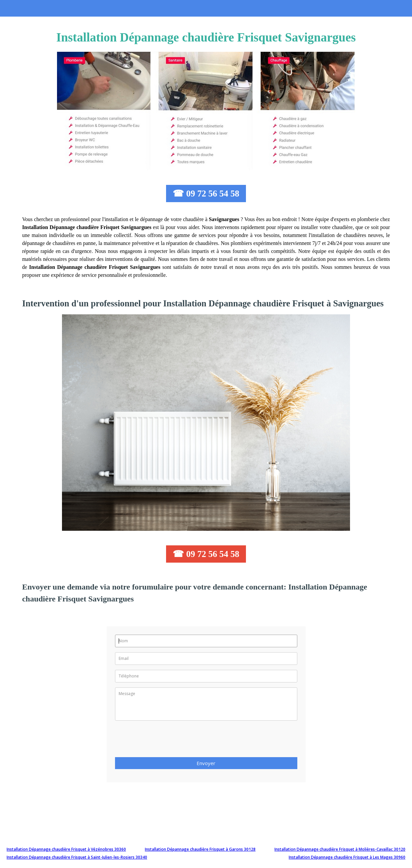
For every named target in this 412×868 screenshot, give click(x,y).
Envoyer (206, 763)
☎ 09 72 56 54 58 (206, 194)
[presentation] (165, 741)
